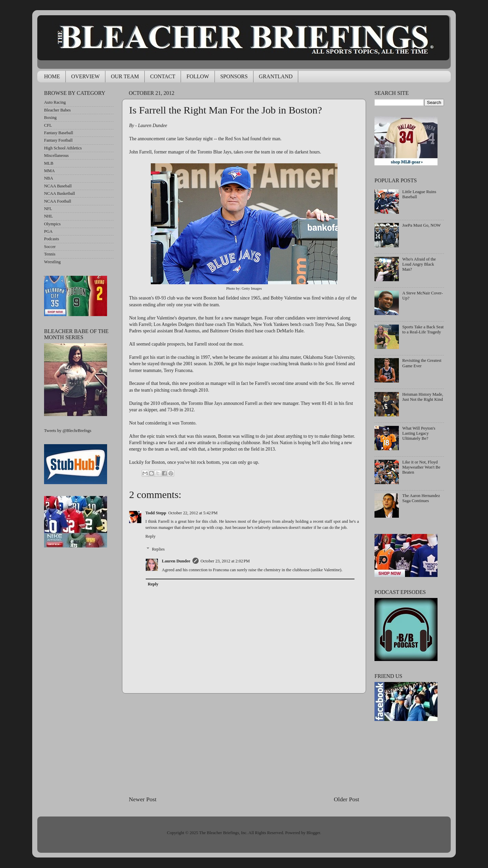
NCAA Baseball (58, 186)
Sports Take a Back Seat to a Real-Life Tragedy (423, 329)
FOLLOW (198, 76)
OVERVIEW (85, 76)
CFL (48, 125)
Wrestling (52, 262)
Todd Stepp (156, 513)
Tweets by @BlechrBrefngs (68, 431)
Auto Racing (55, 102)
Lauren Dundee (176, 561)
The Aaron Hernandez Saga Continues (421, 498)
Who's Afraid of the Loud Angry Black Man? (419, 264)
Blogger (313, 833)
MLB (49, 163)
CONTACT (163, 76)
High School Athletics (63, 148)
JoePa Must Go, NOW (421, 225)
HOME (52, 76)
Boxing (50, 118)
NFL (48, 209)
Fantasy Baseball (59, 133)
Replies (158, 549)
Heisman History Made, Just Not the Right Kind (423, 397)
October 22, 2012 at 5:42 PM (193, 513)
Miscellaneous (56, 156)
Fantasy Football (58, 140)
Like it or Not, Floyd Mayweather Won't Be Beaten (421, 467)
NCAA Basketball (59, 193)
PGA (48, 231)
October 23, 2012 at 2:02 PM (225, 561)
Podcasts (52, 239)
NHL (48, 216)
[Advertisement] (244, 744)
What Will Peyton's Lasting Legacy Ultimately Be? (419, 433)
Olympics (52, 224)
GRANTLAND (276, 76)
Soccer (50, 247)
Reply (150, 536)
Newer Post (143, 799)
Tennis (50, 254)
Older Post (347, 799)
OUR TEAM (125, 76)
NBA (49, 178)
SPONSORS (234, 76)
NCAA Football (58, 201)
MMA (49, 171)
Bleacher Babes (57, 110)
